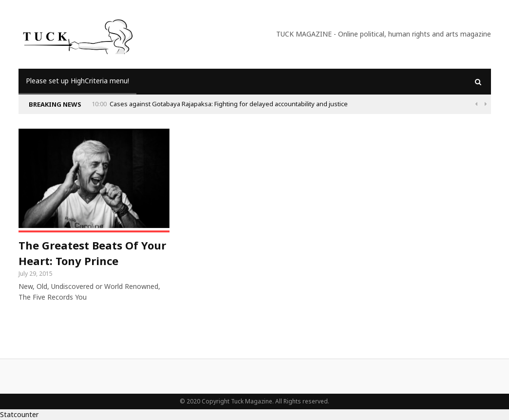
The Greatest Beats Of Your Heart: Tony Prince (92, 253)
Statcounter (19, 414)
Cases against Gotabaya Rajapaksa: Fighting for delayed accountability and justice (229, 104)
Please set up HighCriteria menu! (77, 81)
